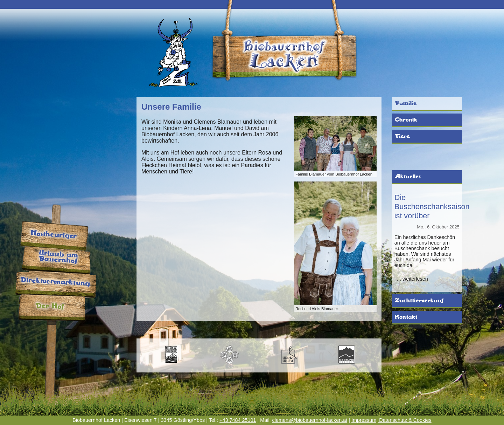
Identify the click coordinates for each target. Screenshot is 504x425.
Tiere (402, 136)
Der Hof (50, 306)
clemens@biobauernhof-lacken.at (310, 420)
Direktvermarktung (55, 282)
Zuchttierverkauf (419, 301)
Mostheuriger (53, 235)
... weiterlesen (412, 279)
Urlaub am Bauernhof (58, 258)
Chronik (406, 120)
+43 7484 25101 (238, 420)
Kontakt (406, 317)
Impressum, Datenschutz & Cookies (391, 420)
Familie (406, 103)
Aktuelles (408, 177)
